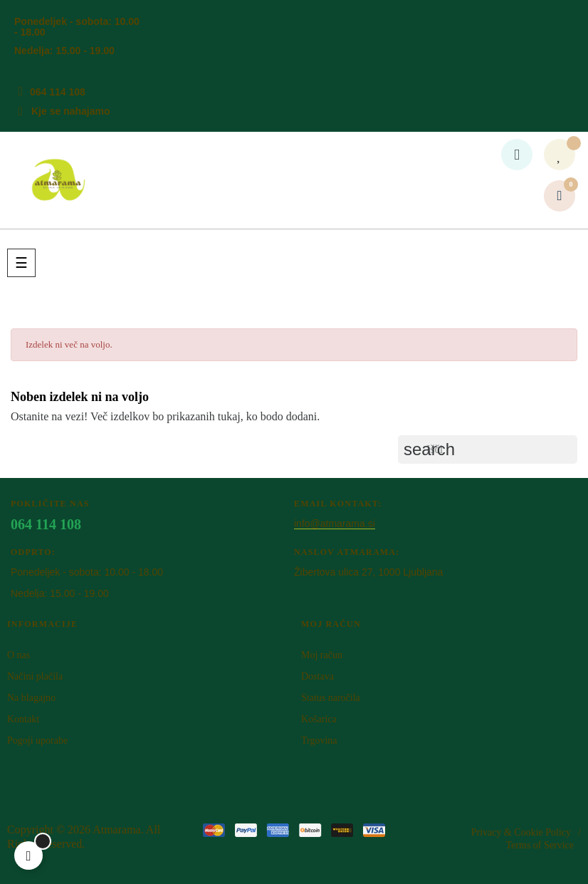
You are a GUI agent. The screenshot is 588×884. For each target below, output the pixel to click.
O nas (19, 655)
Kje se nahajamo (71, 111)
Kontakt (23, 719)
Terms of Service (540, 845)
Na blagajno (31, 698)
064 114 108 (58, 92)
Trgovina (319, 740)
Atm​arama (117, 830)
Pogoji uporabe (37, 740)
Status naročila (331, 698)
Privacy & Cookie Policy (521, 832)
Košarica (319, 719)
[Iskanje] (488, 449)
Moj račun (322, 655)
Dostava (317, 676)
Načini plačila (35, 676)
